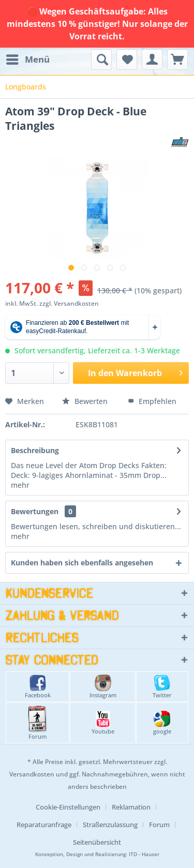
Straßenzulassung (110, 825)
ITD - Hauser (144, 854)
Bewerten (86, 401)
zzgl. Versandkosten (69, 303)
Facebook (38, 687)
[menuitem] (27, 59)
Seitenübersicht (97, 842)
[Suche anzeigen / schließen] (101, 59)
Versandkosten (32, 774)
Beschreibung (35, 450)
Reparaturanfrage (44, 825)
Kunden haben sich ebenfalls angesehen (82, 563)
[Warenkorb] (177, 59)
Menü (28, 58)
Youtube (103, 723)
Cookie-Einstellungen (68, 807)
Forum (38, 723)
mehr (20, 485)
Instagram (103, 687)
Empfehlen (152, 401)
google (162, 723)
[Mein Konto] (152, 59)
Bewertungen (35, 511)
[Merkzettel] (127, 59)
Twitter (162, 687)
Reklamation (131, 807)
